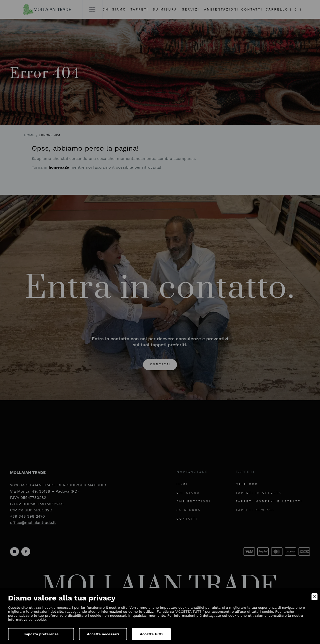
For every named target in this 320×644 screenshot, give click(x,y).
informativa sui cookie (27, 619)
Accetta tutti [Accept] (151, 634)
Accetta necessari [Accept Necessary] (103, 634)
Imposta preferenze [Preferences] (41, 634)
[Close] (314, 597)
